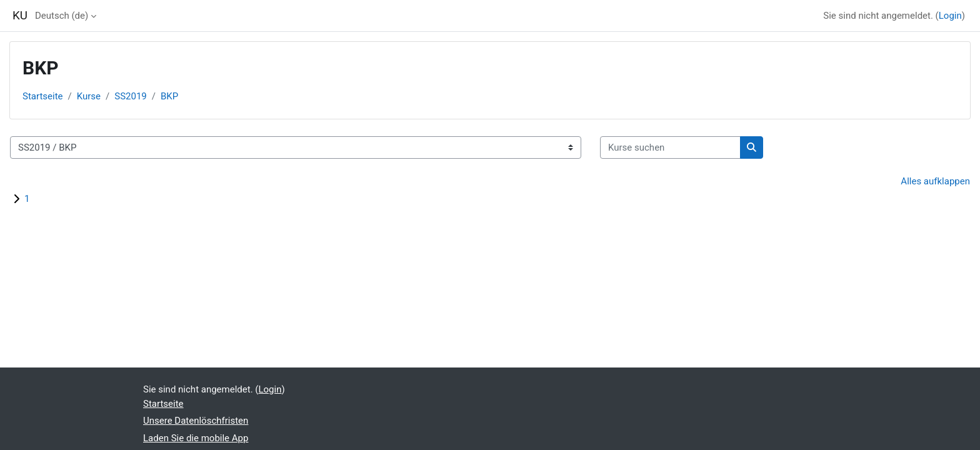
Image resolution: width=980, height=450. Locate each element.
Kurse (89, 96)
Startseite (43, 96)
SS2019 (131, 96)
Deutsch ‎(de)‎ (62, 16)
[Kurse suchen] (670, 148)
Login (950, 16)
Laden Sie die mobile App (196, 438)
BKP (169, 96)
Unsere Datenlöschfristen (196, 421)
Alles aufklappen (935, 181)
